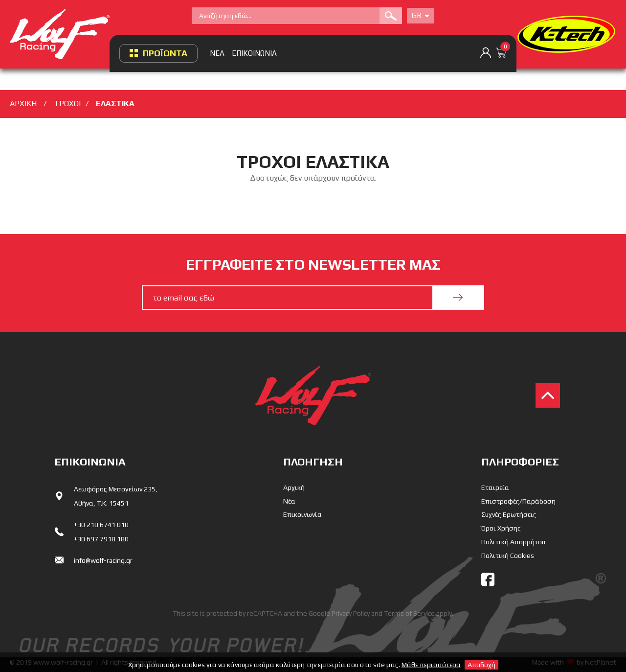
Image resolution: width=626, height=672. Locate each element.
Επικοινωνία (302, 514)
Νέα (289, 501)
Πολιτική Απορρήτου (513, 542)
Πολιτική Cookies (508, 556)
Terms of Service (409, 613)
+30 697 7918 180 (101, 539)
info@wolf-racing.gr (103, 560)
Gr (421, 15)
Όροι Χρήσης (501, 528)
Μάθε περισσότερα (431, 665)
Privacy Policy (351, 613)
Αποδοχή (481, 665)
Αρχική (294, 487)
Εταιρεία (495, 487)
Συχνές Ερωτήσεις (509, 514)
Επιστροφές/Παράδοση (518, 501)
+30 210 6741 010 (101, 525)
